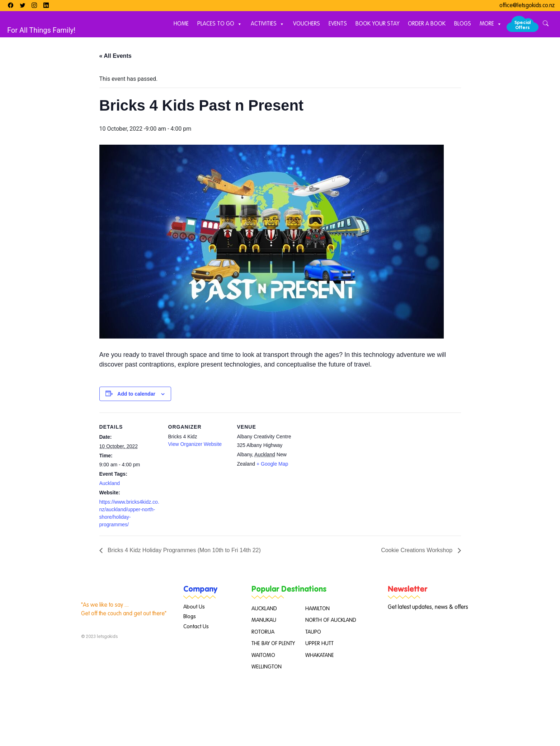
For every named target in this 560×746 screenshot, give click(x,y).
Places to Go (220, 24)
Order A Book (427, 24)
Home (181, 24)
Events (338, 24)
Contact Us (196, 627)
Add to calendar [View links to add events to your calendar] (136, 394)
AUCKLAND (264, 609)
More (491, 24)
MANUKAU (264, 620)
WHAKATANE (320, 655)
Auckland (110, 483)
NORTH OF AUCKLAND (331, 620)
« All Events (116, 56)
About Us (194, 607)
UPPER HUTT (319, 644)
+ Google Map (272, 464)
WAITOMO (263, 655)
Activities (268, 24)
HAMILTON (317, 609)
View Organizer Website (195, 444)
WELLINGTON (267, 667)
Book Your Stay (377, 24)
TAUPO (313, 632)
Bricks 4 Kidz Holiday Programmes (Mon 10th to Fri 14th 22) (183, 550)
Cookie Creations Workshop (417, 550)
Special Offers (523, 25)
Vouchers (307, 24)
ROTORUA (263, 632)
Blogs (463, 24)
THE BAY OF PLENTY (273, 644)
